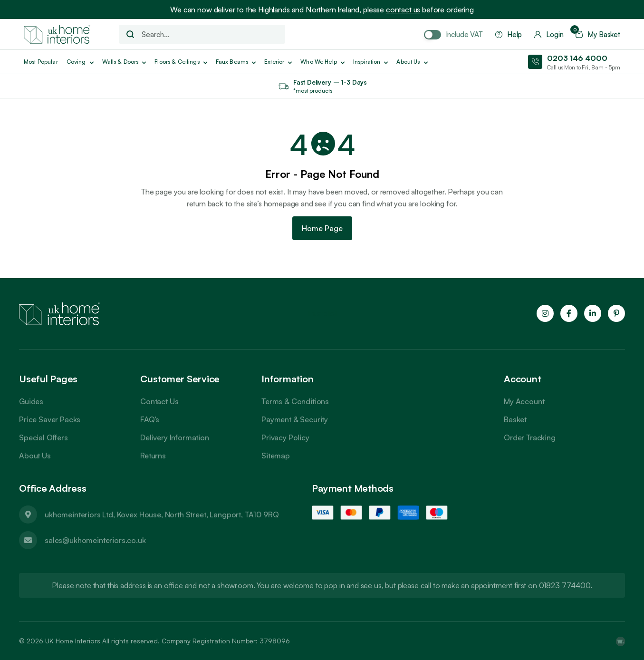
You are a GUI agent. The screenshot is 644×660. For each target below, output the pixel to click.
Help (509, 34)
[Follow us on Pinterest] (616, 313)
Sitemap (276, 456)
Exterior (278, 62)
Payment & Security (295, 419)
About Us (35, 456)
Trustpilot (322, 313)
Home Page (322, 228)
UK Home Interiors (73, 641)
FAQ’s (150, 419)
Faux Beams (236, 62)
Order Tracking (530, 437)
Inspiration (371, 62)
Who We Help (322, 62)
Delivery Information (175, 437)
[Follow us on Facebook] (569, 313)
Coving (80, 62)
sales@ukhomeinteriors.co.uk (95, 540)
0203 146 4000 (577, 58)
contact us (403, 10)
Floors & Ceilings (181, 62)
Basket (515, 419)
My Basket (598, 34)
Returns (153, 456)
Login (549, 34)
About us (412, 62)
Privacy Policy (285, 437)
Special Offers (43, 437)
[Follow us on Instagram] (545, 313)
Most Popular (41, 62)
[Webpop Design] (620, 641)
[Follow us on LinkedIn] (593, 313)
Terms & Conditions (295, 401)
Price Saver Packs (50, 419)
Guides (31, 401)
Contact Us (159, 401)
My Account (524, 401)
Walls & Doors (124, 62)
